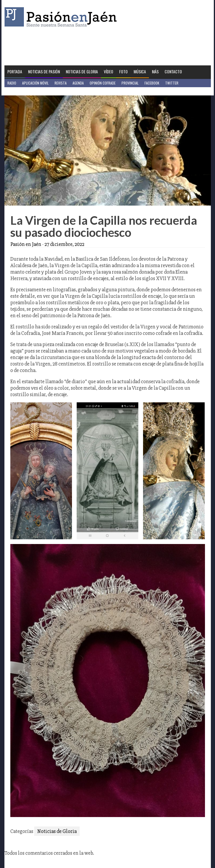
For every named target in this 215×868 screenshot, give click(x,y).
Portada (15, 71)
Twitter (172, 83)
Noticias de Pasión (44, 71)
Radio (12, 83)
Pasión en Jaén (62, 17)
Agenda (78, 83)
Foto (123, 71)
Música (140, 71)
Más (155, 71)
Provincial (130, 83)
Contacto (173, 71)
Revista (61, 83)
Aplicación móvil (35, 83)
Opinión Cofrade (103, 83)
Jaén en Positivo (20, 91)
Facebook (152, 83)
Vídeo (109, 71)
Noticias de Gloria (82, 71)
